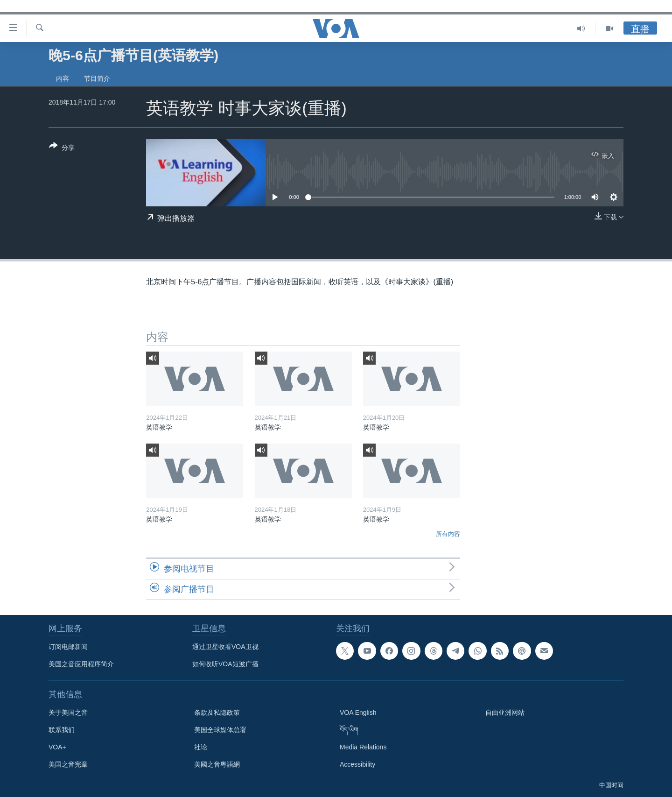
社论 (201, 747)
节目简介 (97, 78)
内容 (63, 78)
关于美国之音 (68, 712)
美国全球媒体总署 (220, 730)
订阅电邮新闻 (68, 647)
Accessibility (357, 764)
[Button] (62, 148)
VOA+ (57, 747)
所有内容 (448, 534)
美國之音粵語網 (217, 764)
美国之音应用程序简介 (81, 664)
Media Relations (363, 747)
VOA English (358, 712)
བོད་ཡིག (349, 730)
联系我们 (62, 730)
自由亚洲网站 (505, 712)
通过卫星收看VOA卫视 (225, 647)
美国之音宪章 (68, 764)
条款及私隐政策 (217, 712)
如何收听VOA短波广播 (225, 664)
